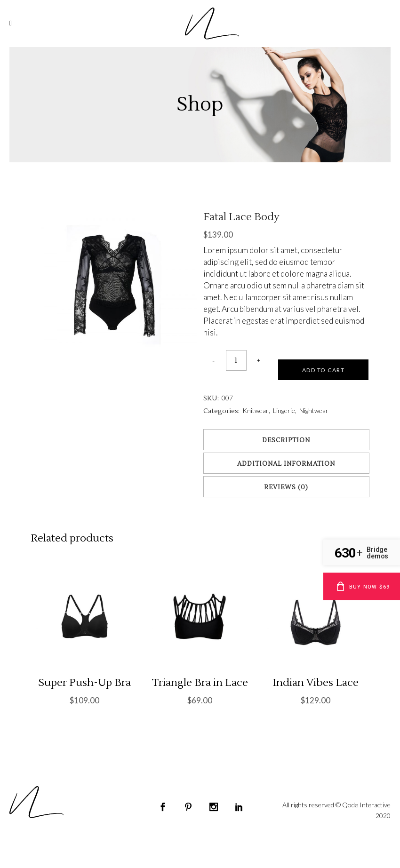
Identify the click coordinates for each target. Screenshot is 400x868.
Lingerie (284, 410)
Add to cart (324, 370)
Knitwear (256, 410)
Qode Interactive (366, 805)
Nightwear (314, 410)
